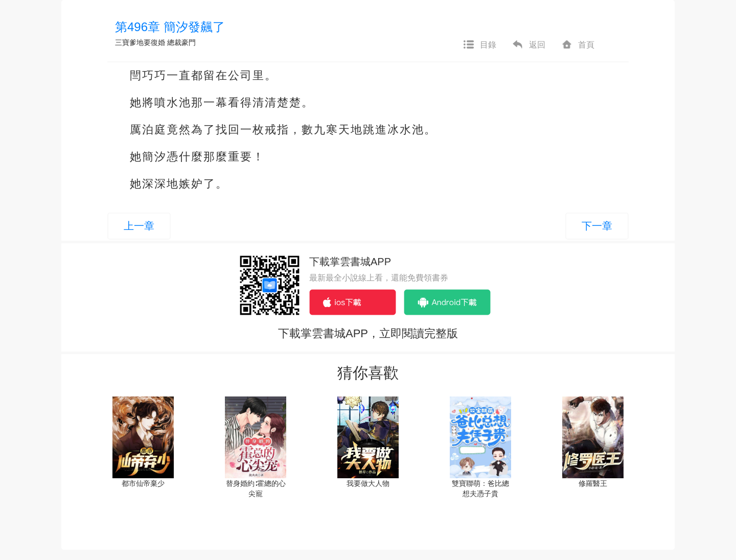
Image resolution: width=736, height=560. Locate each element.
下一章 (597, 226)
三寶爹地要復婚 (140, 42)
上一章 (139, 226)
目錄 (479, 45)
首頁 (578, 45)
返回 (528, 45)
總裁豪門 (181, 42)
